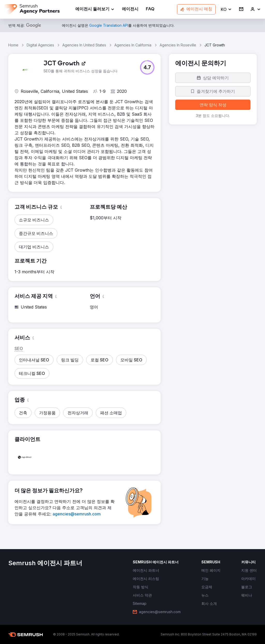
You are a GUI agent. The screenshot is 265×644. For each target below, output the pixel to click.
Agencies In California (133, 45)
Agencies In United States (84, 45)
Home (13, 45)
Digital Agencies (40, 45)
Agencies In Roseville (178, 45)
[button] (226, 9)
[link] (130, 9)
